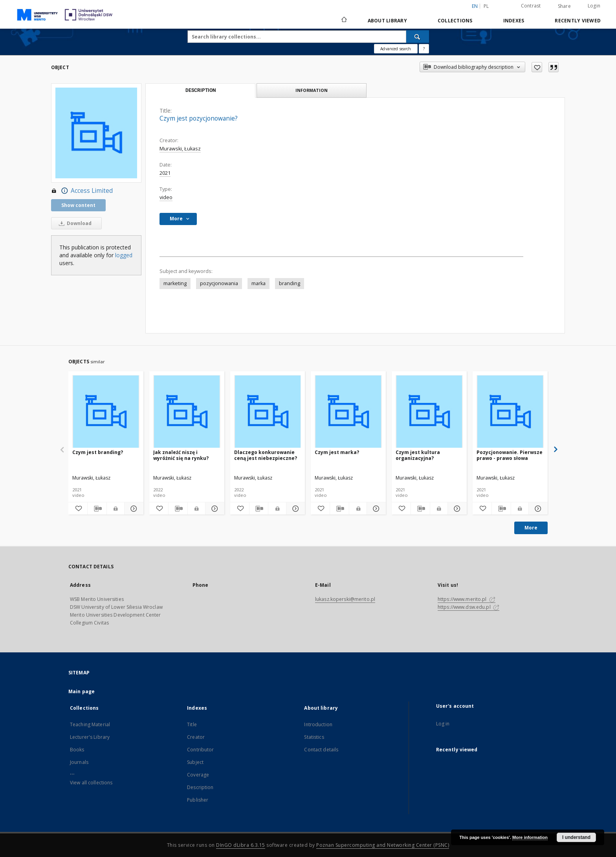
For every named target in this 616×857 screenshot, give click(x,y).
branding (290, 283)
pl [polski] (486, 6)
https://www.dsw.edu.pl (468, 607)
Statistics (314, 737)
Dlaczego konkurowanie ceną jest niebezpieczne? (266, 455)
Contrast (531, 6)
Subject (195, 762)
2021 (165, 173)
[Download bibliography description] (97, 509)
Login (594, 6)
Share (564, 6)
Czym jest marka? (337, 452)
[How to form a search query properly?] (424, 49)
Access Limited (82, 191)
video (166, 197)
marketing (175, 283)
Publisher (198, 800)
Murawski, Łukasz (180, 149)
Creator (196, 737)
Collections (455, 21)
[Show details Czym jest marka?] (375, 509)
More (531, 528)
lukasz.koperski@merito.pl (345, 599)
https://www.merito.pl (467, 599)
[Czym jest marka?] (348, 412)
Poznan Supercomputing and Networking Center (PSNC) (383, 845)
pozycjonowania (219, 283)
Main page (82, 691)
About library (387, 21)
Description (200, 787)
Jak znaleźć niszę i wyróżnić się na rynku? (181, 455)
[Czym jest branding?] (106, 412)
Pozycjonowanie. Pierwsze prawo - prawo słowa (510, 455)
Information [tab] (312, 90)
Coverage (198, 775)
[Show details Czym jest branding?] (133, 509)
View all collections (91, 783)
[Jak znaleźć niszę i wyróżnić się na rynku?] (187, 412)
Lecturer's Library (90, 737)
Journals (79, 762)
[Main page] (344, 20)
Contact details (321, 750)
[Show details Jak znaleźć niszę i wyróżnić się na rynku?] (214, 509)
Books (77, 750)
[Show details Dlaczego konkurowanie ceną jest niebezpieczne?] (295, 509)
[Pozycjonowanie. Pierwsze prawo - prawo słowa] (510, 412)
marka (258, 283)
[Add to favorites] (537, 67)
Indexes (514, 21)
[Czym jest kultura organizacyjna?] (429, 412)
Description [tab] (201, 90)
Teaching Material (90, 724)
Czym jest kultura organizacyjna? (418, 455)
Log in (443, 724)
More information (530, 837)
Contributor (200, 750)
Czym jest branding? (98, 452)
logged (124, 255)
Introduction (318, 724)
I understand (576, 837)
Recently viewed (578, 21)
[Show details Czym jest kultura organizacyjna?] (456, 509)
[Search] (418, 37)
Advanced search (396, 49)
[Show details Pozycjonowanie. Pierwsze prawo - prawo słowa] (537, 509)
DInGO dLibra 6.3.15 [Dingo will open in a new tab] (241, 845)
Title (192, 724)
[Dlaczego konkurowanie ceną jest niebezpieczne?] (268, 412)
